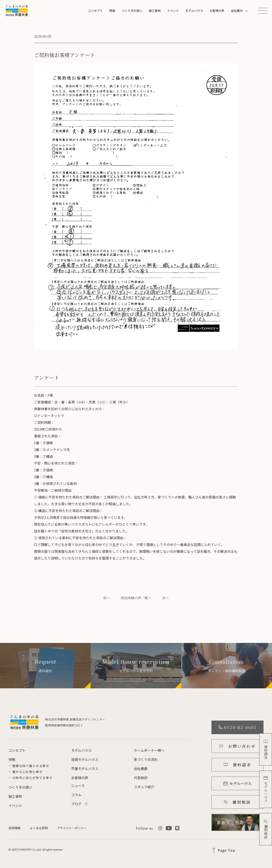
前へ (107, 598)
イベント (173, 11)
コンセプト (95, 11)
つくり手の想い (132, 11)
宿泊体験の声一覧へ (136, 598)
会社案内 (237, 11)
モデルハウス (194, 11)
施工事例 (155, 11)
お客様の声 (217, 11)
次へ (165, 598)
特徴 (112, 11)
